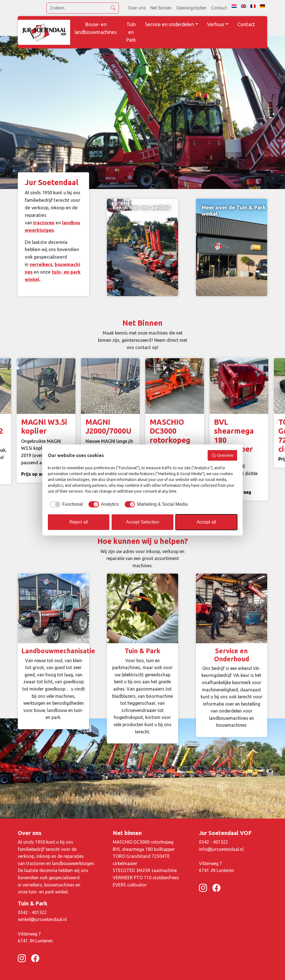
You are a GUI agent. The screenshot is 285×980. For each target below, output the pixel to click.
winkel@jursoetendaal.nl (42, 919)
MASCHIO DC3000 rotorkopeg (143, 842)
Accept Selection (142, 522)
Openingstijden (191, 8)
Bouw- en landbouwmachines (96, 28)
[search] (83, 8)
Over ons (137, 8)
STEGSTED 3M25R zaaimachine (145, 870)
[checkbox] (65, 504)
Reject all (79, 522)
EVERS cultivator (130, 885)
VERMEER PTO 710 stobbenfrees (146, 878)
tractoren (44, 223)
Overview (222, 455)
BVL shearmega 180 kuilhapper (144, 849)
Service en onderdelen (169, 24)
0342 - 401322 (213, 842)
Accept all (206, 522)
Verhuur (216, 24)
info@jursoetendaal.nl (221, 849)
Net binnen (161, 8)
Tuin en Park (131, 32)
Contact (219, 8)
